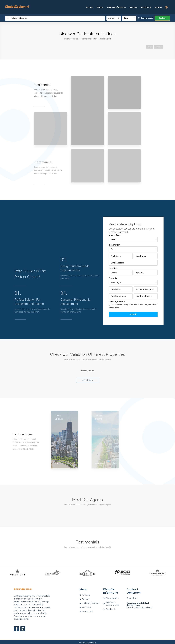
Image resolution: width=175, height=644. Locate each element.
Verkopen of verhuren (116, 7)
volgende (158, 47)
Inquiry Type (115, 235)
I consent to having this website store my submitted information (133, 306)
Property (113, 278)
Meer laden (88, 380)
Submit (133, 314)
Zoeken (162, 18)
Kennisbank (146, 7)
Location (113, 268)
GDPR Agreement (117, 302)
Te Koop (90, 7)
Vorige (150, 47)
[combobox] (114, 18)
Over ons (133, 7)
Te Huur (100, 7)
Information (114, 245)
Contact (158, 7)
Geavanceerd (145, 18)
